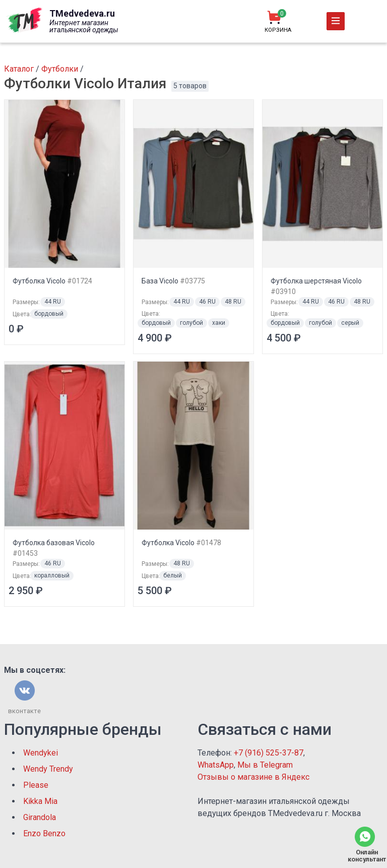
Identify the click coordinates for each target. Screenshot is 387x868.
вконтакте (24, 711)
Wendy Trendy (48, 769)
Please (36, 785)
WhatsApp (216, 765)
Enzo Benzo (44, 833)
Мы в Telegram (265, 765)
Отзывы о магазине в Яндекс (253, 777)
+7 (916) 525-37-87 (269, 753)
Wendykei (41, 753)
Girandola (40, 817)
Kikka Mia (40, 801)
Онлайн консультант (365, 856)
